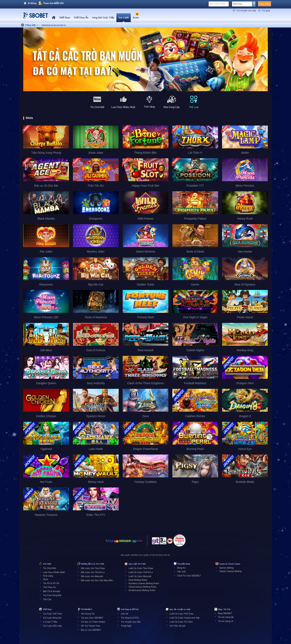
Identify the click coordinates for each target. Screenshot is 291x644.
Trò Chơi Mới (50, 568)
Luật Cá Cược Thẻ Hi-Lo (141, 572)
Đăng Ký (181, 568)
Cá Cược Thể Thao (53, 614)
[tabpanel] (145, 60)
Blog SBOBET (225, 613)
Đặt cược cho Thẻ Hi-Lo (93, 572)
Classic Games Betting (230, 571)
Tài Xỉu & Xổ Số (51, 583)
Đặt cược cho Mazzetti (92, 576)
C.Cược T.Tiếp (50, 622)
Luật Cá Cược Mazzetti (140, 576)
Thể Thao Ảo (49, 587)
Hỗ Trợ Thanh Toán (91, 626)
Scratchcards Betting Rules (142, 590)
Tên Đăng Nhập (217, 4)
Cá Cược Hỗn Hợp (52, 626)
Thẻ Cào (47, 599)
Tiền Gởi (181, 572)
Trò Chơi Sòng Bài (52, 595)
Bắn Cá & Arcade (52, 591)
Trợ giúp (266, 11)
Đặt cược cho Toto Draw (93, 568)
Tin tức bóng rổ (226, 621)
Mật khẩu (238, 4)
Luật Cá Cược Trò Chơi (181, 622)
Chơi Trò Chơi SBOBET (189, 576)
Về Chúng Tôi (88, 614)
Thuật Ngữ (126, 626)
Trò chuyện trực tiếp (246, 11)
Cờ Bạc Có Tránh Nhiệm (93, 622)
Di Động (32, 3)
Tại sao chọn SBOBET (92, 618)
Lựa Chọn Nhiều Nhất (54, 572)
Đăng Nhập (265, 4)
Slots (45, 579)
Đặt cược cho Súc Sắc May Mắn (97, 580)
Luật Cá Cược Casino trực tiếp (185, 618)
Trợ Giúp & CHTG (130, 618)
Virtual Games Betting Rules (142, 587)
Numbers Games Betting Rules (144, 583)
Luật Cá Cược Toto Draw (141, 568)
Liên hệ (124, 614)
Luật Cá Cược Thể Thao (182, 614)
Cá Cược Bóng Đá (52, 618)
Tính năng (48, 576)
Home (54, 18)
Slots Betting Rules (138, 580)
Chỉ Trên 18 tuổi (178, 626)
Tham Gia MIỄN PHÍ (53, 3)
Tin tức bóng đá (226, 617)
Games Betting (226, 568)
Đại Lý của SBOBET (91, 630)
